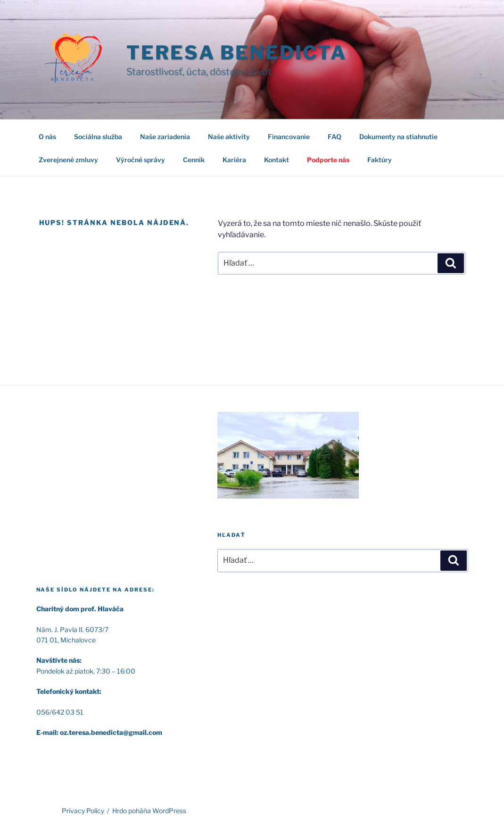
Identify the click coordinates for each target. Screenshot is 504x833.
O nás (47, 137)
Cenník (194, 160)
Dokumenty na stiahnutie (398, 137)
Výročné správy (140, 160)
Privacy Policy (83, 811)
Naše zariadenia (165, 137)
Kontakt (277, 160)
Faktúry (380, 160)
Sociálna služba (98, 137)
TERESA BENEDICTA (236, 53)
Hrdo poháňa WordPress (149, 811)
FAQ (335, 137)
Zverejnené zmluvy (68, 160)
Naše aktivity (229, 137)
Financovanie (289, 137)
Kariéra (234, 160)
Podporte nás (328, 160)
